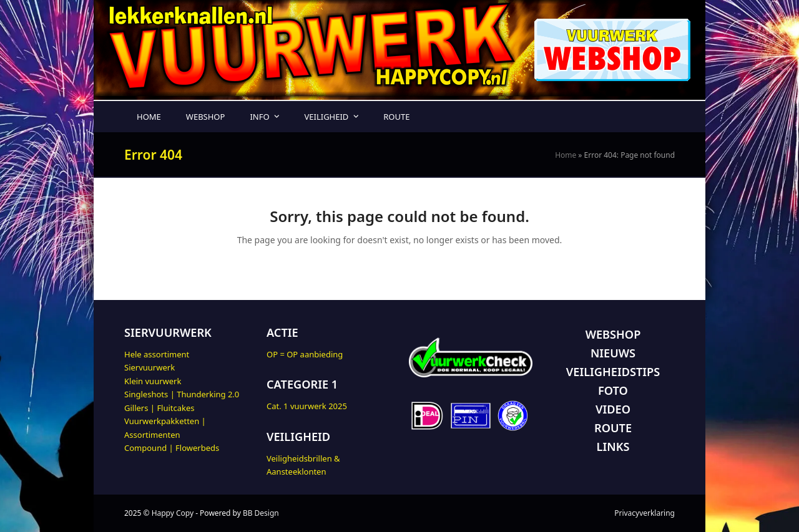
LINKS (613, 447)
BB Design (261, 513)
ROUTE (613, 428)
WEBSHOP (613, 334)
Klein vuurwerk (153, 381)
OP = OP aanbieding (305, 354)
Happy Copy (173, 513)
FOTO (613, 390)
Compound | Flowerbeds (172, 448)
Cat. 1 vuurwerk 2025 (307, 406)
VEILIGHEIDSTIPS (613, 372)
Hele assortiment (157, 354)
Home (566, 155)
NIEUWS (613, 353)
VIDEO (613, 409)
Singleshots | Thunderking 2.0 (182, 394)
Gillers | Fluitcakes (159, 408)
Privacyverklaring (645, 513)
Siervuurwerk (150, 367)
